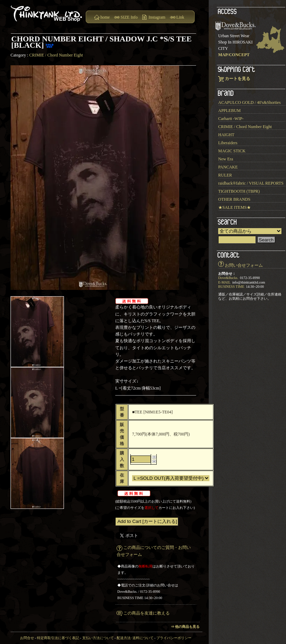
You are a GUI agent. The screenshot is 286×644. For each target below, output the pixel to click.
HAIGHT (226, 135)
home (105, 17)
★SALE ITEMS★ (235, 207)
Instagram (157, 17)
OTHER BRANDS (234, 199)
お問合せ (27, 638)
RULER (225, 175)
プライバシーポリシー (174, 638)
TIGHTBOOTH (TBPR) (239, 191)
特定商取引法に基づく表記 (58, 638)
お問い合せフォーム (244, 265)
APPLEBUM (229, 111)
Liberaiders (228, 143)
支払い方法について (98, 638)
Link (180, 17)
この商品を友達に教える (147, 613)
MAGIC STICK (232, 151)
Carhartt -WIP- (231, 119)
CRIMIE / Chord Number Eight (56, 55)
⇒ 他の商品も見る (185, 627)
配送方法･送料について (135, 638)
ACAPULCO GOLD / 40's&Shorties (249, 102)
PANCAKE (228, 167)
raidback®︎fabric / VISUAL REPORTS (251, 183)
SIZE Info (129, 17)
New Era (226, 159)
